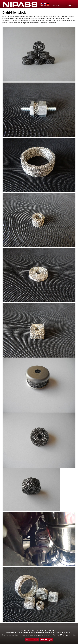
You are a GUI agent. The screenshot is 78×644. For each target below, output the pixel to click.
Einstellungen (47, 639)
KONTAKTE (69, 5)
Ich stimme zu (32, 639)
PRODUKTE (56, 5)
